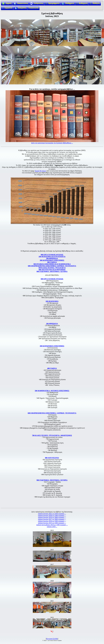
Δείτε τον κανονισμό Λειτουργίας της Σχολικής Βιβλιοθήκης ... (52, 143)
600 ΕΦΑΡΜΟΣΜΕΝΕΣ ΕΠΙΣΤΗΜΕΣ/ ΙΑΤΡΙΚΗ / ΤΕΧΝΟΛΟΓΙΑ (52, 266)
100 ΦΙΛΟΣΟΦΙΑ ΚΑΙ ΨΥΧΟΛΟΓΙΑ (52, 257)
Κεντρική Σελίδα (52, 639)
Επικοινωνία (34, 8)
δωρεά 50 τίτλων (41, 171)
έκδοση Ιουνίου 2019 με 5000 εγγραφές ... (52, 517)
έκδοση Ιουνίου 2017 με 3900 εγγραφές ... (52, 519)
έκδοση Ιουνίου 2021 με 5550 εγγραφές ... (52, 514)
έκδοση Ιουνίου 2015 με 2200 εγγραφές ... (52, 523)
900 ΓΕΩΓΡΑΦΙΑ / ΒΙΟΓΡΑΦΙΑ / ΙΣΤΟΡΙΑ (52, 271)
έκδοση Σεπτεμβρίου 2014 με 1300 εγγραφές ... (52, 525)
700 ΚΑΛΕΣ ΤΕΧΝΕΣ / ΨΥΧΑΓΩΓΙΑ (52, 268)
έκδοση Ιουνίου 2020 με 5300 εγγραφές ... (52, 516)
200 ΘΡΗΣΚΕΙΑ (52, 258)
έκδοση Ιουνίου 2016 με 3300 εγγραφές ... (52, 521)
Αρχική (7, 3)
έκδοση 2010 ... (52, 527)
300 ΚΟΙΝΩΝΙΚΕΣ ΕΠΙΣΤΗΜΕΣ (52, 260)
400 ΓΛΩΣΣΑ (52, 262)
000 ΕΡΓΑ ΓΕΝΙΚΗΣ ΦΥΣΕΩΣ (52, 255)
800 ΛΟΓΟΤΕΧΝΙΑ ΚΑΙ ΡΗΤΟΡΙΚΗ (52, 270)
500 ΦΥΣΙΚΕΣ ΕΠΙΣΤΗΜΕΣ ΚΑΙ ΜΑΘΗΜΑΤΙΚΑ (52, 264)
